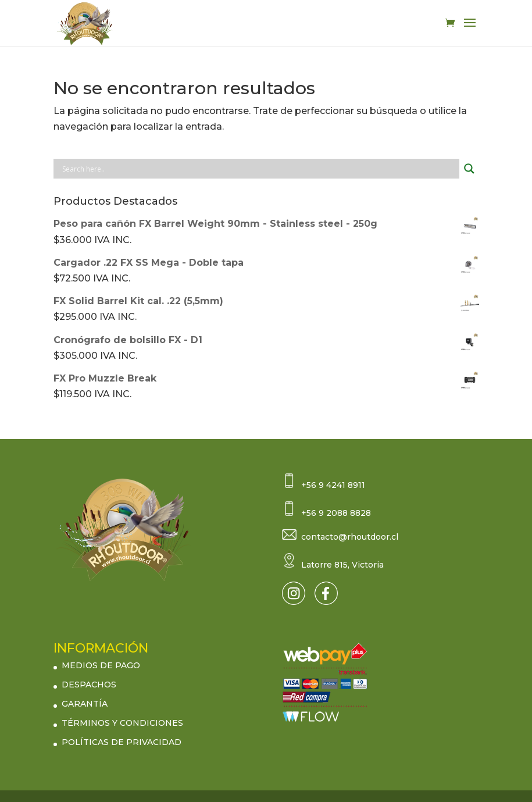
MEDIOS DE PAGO (101, 665)
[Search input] (259, 169)
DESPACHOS (89, 685)
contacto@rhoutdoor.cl (350, 537)
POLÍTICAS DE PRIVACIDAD (122, 742)
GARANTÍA (85, 704)
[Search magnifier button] (469, 169)
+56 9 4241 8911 (333, 485)
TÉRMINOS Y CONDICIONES (122, 723)
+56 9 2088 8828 (336, 513)
